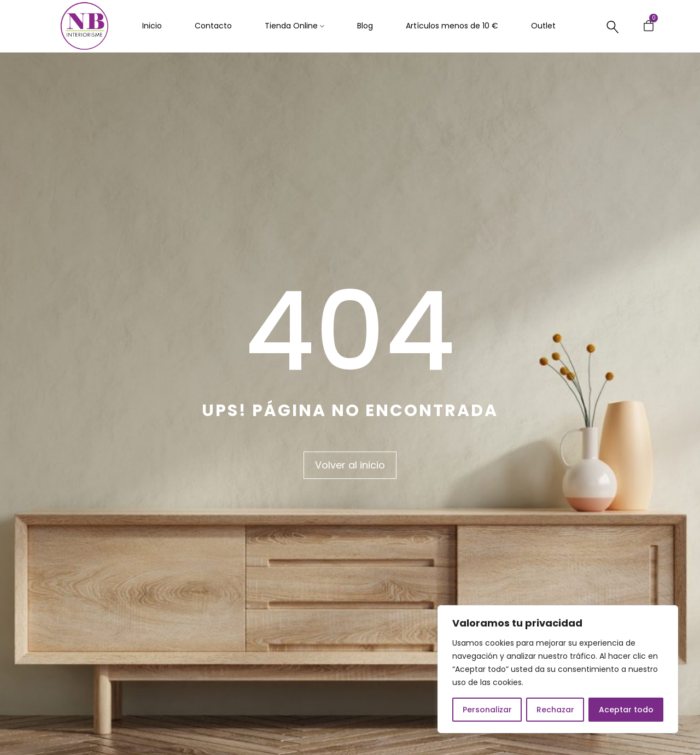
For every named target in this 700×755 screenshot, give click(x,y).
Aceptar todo (626, 710)
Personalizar (487, 710)
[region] (558, 669)
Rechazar (555, 710)
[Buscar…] (613, 27)
